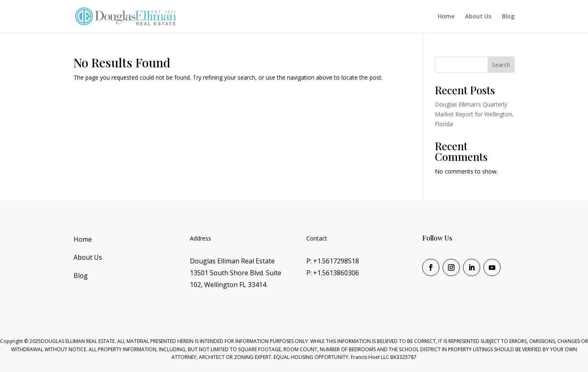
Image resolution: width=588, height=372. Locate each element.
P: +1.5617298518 (333, 261)
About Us (478, 17)
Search (501, 65)
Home (446, 17)
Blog (508, 17)
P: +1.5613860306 (333, 273)
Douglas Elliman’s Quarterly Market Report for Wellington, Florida (474, 114)
